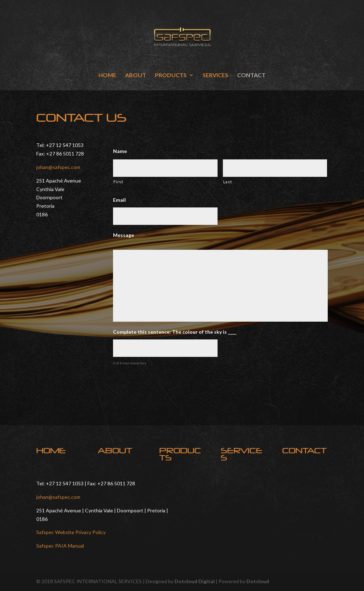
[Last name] (275, 168)
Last (228, 182)
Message (124, 235)
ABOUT (136, 75)
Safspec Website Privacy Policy (71, 532)
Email (119, 200)
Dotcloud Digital (195, 581)
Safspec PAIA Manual (60, 546)
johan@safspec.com (58, 167)
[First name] (165, 168)
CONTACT (251, 75)
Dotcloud (258, 581)
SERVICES (215, 75)
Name (120, 151)
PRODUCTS (171, 75)
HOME (107, 75)
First (118, 182)
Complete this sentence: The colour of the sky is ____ (176, 332)
